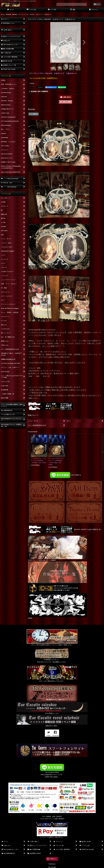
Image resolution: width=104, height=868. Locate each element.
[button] (47, 42)
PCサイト (53, 859)
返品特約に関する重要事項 (39, 91)
